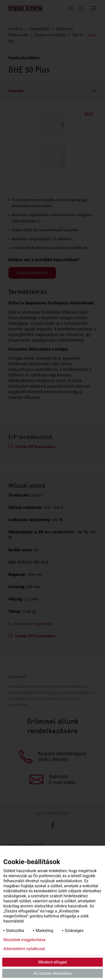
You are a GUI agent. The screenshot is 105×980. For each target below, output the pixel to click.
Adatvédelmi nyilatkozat (24, 949)
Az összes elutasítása (53, 973)
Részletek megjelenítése (25, 940)
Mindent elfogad (53, 962)
